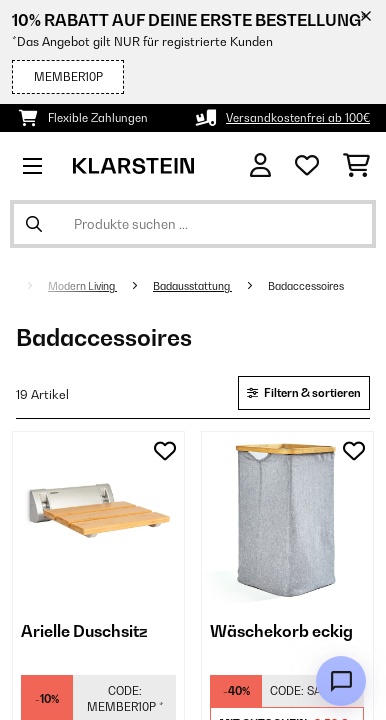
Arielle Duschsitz (84, 631)
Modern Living (82, 286)
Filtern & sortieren (304, 393)
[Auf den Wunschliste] (165, 451)
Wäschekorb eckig (281, 631)
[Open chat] (341, 681)
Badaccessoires (307, 286)
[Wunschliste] (307, 166)
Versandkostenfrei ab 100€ (298, 118)
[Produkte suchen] (193, 224)
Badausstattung (192, 286)
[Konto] (260, 165)
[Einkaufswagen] (356, 166)
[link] (98, 517)
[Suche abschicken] (34, 224)
